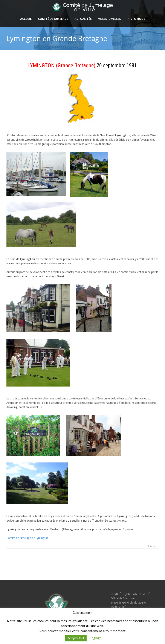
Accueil (26, 19)
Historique (136, 19)
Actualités (83, 19)
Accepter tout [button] (76, 638)
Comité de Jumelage (53, 19)
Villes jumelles (110, 19)
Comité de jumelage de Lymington (27, 538)
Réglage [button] (95, 638)
